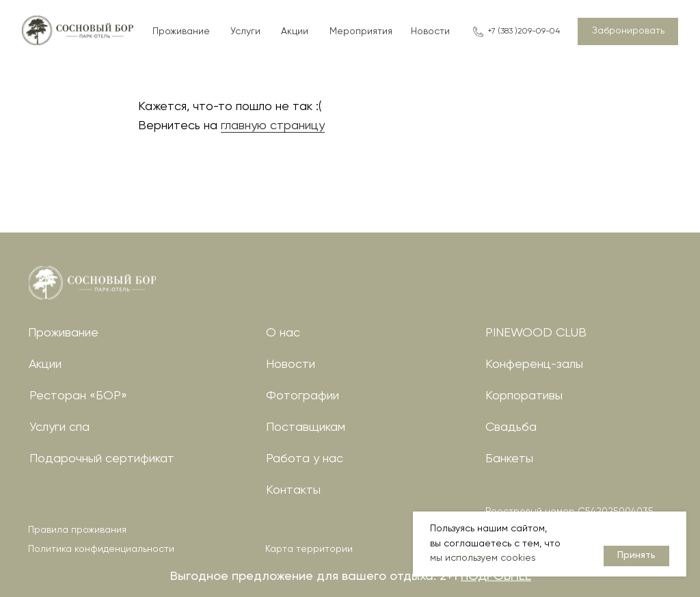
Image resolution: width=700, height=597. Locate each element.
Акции (45, 364)
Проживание (63, 333)
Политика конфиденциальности (101, 549)
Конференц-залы (534, 364)
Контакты (293, 490)
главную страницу (273, 126)
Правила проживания (77, 530)
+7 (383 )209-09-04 (524, 31)
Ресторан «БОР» (78, 396)
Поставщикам (306, 427)
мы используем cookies (483, 558)
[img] (92, 283)
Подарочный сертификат (102, 459)
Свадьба (511, 427)
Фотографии (302, 396)
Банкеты (509, 459)
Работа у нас (305, 459)
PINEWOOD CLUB (536, 333)
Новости (291, 364)
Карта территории (309, 549)
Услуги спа (59, 427)
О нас (283, 333)
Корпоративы (524, 396)
